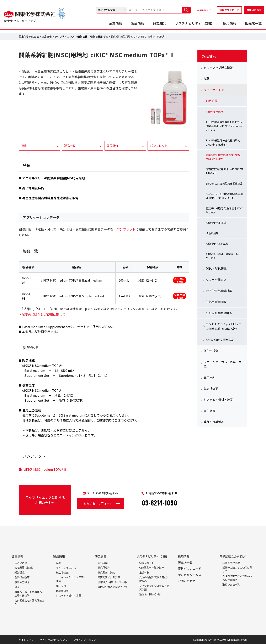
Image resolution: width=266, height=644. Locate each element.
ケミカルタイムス (190, 575)
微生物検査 (211, 351)
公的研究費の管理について (113, 587)
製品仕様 (113, 146)
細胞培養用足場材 (216, 223)
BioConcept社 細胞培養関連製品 (224, 183)
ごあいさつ (21, 563)
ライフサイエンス (64, 36)
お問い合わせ (254, 10)
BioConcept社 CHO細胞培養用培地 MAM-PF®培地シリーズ (224, 196)
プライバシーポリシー (86, 640)
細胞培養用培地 (99, 36)
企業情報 (116, 23)
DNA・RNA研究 (216, 269)
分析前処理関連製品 (219, 313)
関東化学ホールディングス (22, 21)
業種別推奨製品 (214, 422)
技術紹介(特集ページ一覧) (112, 582)
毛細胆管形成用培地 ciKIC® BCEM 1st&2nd (224, 171)
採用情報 (230, 23)
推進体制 (144, 572)
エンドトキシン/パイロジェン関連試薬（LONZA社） (224, 326)
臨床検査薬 (211, 389)
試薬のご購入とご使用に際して (44, 314)
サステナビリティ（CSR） (195, 23)
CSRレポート (147, 563)
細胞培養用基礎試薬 (217, 244)
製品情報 (138, 23)
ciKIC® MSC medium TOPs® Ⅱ (45, 469)
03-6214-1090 (159, 503)
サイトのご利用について (54, 640)
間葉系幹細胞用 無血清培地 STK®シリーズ (224, 210)
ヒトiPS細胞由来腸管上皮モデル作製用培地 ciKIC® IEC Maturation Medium (224, 126)
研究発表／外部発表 (109, 577)
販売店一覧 (253, 23)
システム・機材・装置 (218, 400)
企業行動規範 (22, 577)
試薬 (207, 79)
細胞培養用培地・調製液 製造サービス (223, 256)
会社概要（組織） (25, 567)
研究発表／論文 (106, 572)
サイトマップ (26, 640)
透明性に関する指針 (150, 594)
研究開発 (160, 23)
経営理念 (20, 572)
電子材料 (209, 378)
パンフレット (159, 146)
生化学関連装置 (216, 302)
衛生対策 (209, 411)
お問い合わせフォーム (98, 503)
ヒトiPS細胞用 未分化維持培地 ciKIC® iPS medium (223, 142)
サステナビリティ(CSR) (152, 556)
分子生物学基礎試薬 (219, 291)
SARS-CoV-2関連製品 (220, 340)
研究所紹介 (104, 567)
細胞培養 (82, 36)
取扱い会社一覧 (231, 584)
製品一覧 (70, 146)
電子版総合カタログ (233, 556)
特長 (24, 146)
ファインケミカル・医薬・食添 (223, 364)
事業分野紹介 (22, 582)
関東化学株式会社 (29, 36)
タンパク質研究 (216, 280)
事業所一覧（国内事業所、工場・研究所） (30, 594)
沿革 (17, 587)
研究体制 (103, 563)
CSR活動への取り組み (152, 567)
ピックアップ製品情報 (218, 68)
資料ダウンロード (229, 10)
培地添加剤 (212, 233)
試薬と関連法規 (231, 563)
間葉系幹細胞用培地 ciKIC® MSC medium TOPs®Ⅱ (224, 157)
